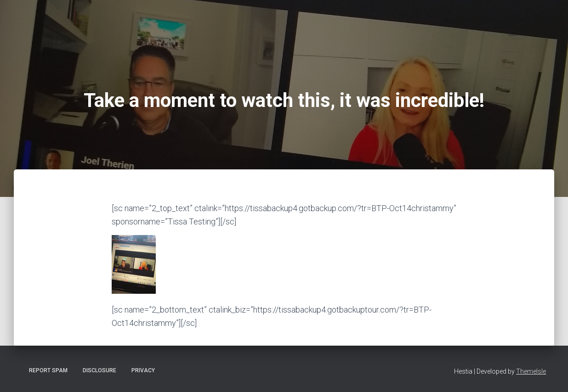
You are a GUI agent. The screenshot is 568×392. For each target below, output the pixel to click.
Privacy (143, 370)
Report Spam (48, 370)
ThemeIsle (531, 371)
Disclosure (99, 370)
